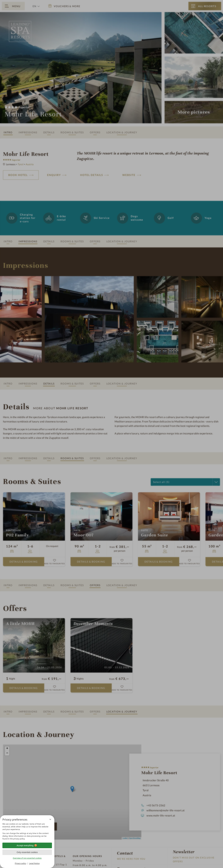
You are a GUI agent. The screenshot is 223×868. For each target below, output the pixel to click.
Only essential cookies (27, 852)
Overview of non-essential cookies (27, 858)
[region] (27, 831)
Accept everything (27, 845)
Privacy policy (21, 863)
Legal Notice (34, 863)
